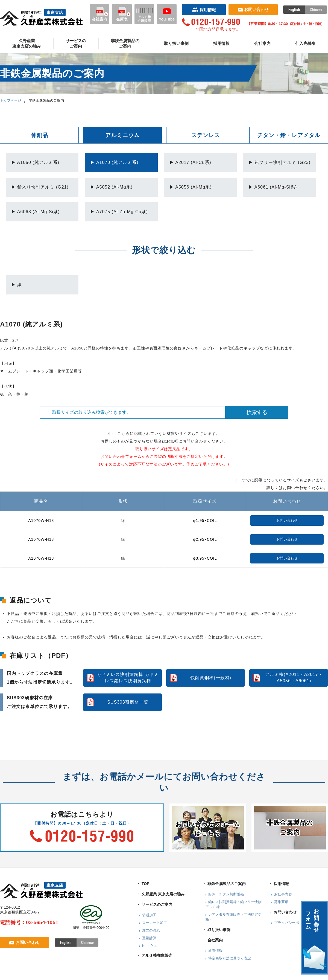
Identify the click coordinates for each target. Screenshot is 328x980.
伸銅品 (39, 135)
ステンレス (206, 135)
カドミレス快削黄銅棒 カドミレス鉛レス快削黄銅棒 (128, 677)
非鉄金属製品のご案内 (125, 43)
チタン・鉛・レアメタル (289, 135)
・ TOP (143, 884)
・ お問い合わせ (283, 912)
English (294, 10)
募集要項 (281, 902)
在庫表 (122, 14)
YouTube (167, 14)
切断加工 (149, 915)
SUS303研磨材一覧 (128, 702)
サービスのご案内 (76, 43)
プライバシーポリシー (292, 923)
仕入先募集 (305, 43)
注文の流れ (151, 930)
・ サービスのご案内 (154, 904)
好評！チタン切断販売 (226, 894)
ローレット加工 (155, 923)
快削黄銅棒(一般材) (211, 678)
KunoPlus (150, 946)
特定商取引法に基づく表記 (230, 958)
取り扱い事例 (176, 43)
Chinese (316, 10)
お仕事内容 (283, 894)
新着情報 (215, 951)
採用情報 (204, 10)
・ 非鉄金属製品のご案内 (224, 884)
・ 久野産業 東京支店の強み (161, 894)
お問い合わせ (253, 9)
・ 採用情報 (279, 884)
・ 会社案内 (213, 940)
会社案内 (99, 14)
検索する (257, 412)
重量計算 (149, 938)
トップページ (11, 100)
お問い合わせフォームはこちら (208, 829)
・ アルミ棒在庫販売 (154, 955)
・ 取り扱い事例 (217, 930)
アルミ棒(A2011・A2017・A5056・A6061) (294, 677)
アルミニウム (122, 135)
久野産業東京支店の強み (27, 43)
